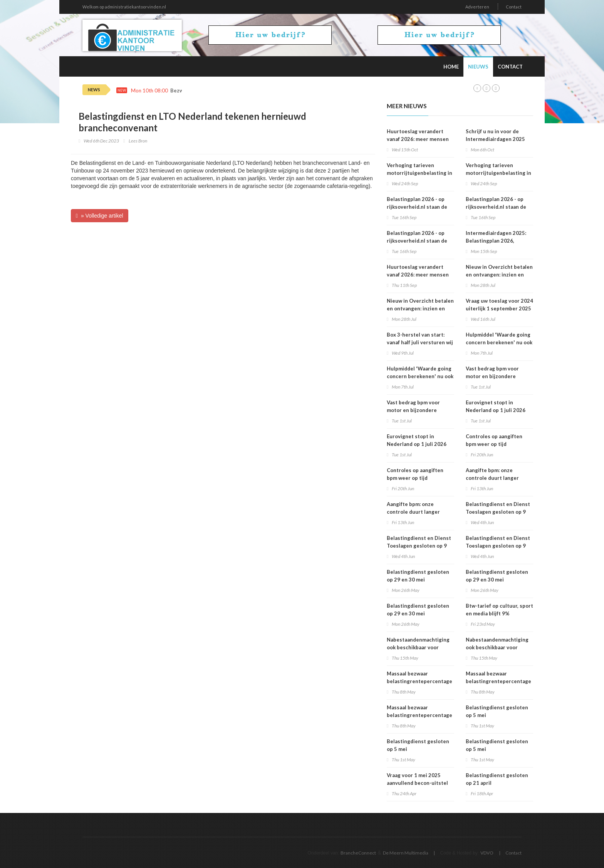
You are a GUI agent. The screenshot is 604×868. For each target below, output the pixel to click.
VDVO (487, 853)
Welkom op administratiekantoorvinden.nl (124, 7)
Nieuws (478, 67)
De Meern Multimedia (406, 853)
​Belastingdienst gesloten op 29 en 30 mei (418, 576)
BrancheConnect (358, 853)
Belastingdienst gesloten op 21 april (497, 779)
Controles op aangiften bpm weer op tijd (415, 474)
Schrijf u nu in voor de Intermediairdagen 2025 (495, 135)
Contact (514, 7)
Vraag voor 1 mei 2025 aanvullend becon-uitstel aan (417, 783)
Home (451, 67)
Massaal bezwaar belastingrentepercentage (419, 677)
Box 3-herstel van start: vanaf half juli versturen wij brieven (420, 342)
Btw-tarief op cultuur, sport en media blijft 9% (499, 610)
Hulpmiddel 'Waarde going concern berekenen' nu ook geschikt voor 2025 (420, 376)
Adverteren (477, 7)
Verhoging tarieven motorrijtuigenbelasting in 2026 (419, 173)
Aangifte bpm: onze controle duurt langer (413, 508)
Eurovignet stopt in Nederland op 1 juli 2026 (417, 440)
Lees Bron (138, 141)
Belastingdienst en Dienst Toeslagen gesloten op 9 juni (419, 546)
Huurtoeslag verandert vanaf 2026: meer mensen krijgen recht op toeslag (418, 275)
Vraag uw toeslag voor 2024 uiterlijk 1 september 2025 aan (499, 308)
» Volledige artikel (100, 216)
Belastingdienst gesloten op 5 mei (418, 745)
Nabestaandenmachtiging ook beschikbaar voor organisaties (418, 647)
